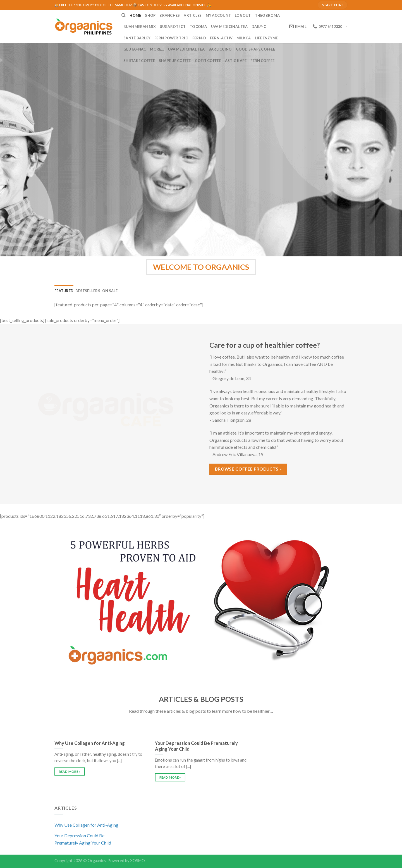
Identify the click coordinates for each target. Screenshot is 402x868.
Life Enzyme (266, 38)
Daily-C (259, 27)
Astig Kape (236, 61)
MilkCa (244, 38)
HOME (135, 15)
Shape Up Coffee (175, 61)
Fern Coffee (262, 61)
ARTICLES (193, 15)
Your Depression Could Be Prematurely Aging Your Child (83, 839)
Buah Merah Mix (140, 27)
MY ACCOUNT (218, 15)
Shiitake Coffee (139, 61)
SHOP (150, 15)
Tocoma (198, 27)
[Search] (124, 15)
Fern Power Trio (171, 38)
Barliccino (220, 49)
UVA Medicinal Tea (229, 27)
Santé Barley (137, 38)
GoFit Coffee (208, 61)
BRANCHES (170, 15)
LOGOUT (243, 15)
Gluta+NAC (135, 49)
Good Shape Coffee (255, 49)
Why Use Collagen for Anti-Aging (86, 825)
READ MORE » (70, 772)
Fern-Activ (221, 38)
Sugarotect (173, 27)
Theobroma (267, 15)
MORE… (157, 49)
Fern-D (199, 38)
